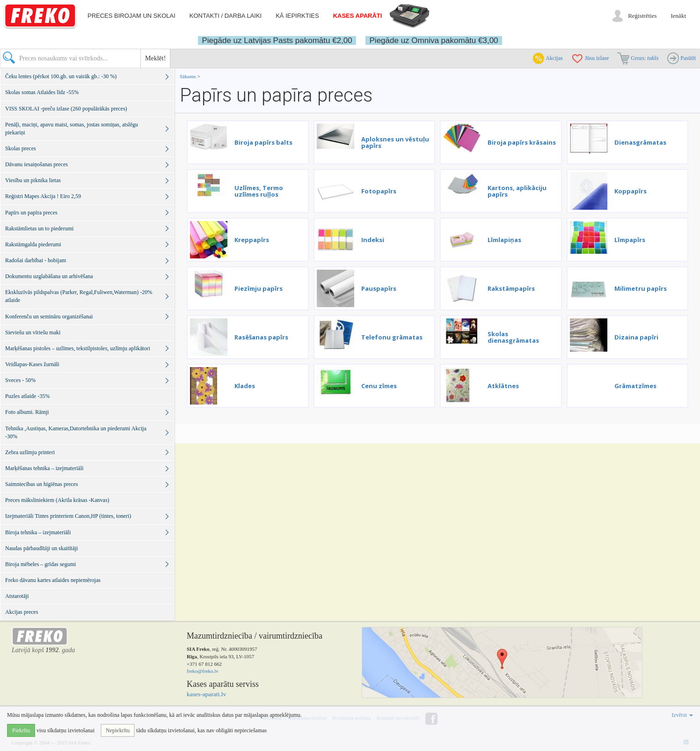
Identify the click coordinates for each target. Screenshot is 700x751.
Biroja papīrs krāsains (522, 142)
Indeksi (373, 240)
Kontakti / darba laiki (226, 16)
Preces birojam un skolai (131, 16)
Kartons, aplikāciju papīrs (517, 191)
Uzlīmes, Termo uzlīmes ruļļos (259, 191)
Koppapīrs (631, 191)
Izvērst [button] (682, 715)
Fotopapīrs (379, 191)
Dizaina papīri (636, 337)
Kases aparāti (358, 16)
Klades (245, 386)
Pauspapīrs (379, 288)
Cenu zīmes (379, 386)
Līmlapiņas (504, 240)
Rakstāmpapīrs (511, 288)
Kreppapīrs (252, 240)
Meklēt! (155, 58)
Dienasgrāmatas (640, 142)
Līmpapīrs (630, 240)
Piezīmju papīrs (259, 288)
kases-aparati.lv (206, 694)
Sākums (188, 76)
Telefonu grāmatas (392, 337)
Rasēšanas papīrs (261, 337)
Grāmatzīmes (635, 386)
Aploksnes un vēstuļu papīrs (395, 142)
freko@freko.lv (203, 671)
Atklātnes (503, 386)
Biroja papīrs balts (263, 142)
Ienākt (678, 16)
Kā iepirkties (297, 16)
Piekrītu (21, 730)
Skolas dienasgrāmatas (513, 337)
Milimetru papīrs (641, 288)
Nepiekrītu (118, 730)
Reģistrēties (642, 16)
